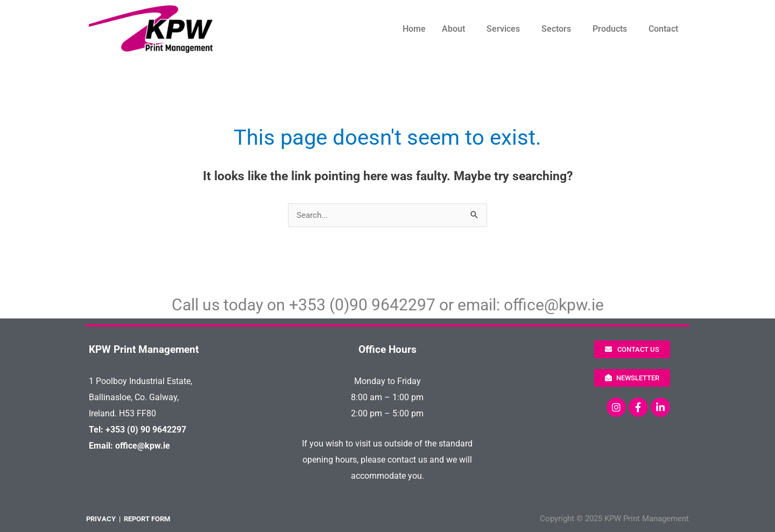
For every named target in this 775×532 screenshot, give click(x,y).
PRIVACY (101, 519)
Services (503, 29)
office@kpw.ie (554, 305)
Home (414, 29)
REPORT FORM (147, 519)
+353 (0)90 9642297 (362, 305)
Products (610, 29)
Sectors (556, 29)
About (453, 29)
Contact (663, 29)
